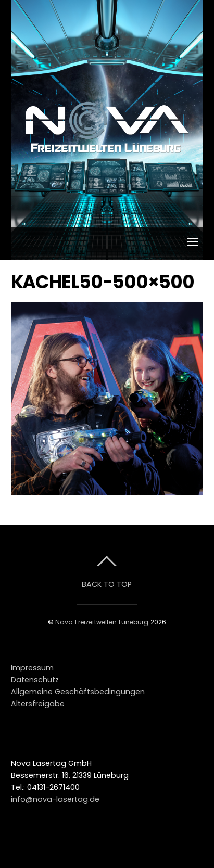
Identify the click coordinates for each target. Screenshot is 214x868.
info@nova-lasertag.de (55, 799)
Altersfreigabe (38, 704)
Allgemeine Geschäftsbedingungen (78, 692)
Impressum (32, 668)
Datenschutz (35, 680)
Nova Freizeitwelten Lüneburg (102, 622)
